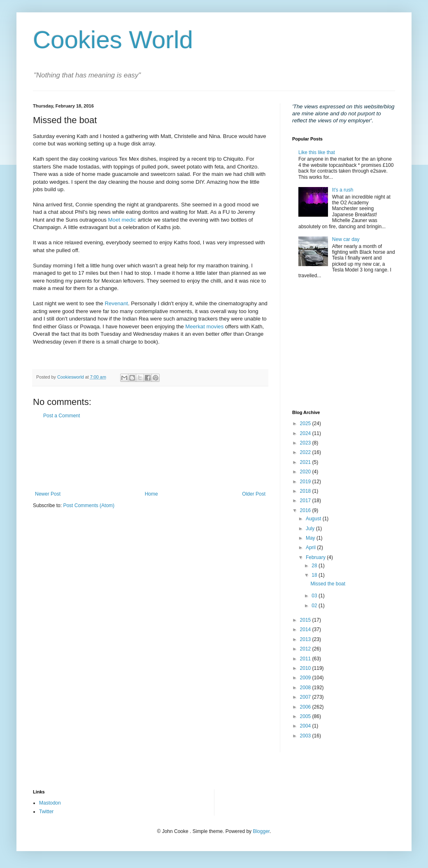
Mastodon (50, 803)
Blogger (261, 831)
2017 (306, 501)
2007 (306, 697)
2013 (306, 639)
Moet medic (122, 220)
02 (315, 606)
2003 (306, 736)
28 (315, 566)
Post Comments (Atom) (89, 505)
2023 (306, 443)
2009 (306, 678)
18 (315, 575)
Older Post (254, 494)
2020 (306, 472)
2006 (306, 707)
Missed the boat (328, 584)
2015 (306, 620)
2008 (306, 688)
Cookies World (113, 40)
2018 (306, 491)
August (314, 519)
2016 (306, 510)
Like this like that (317, 152)
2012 (306, 649)
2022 (306, 452)
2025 (306, 423)
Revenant (116, 303)
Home (151, 494)
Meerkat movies (204, 326)
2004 (306, 726)
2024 (306, 433)
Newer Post (48, 494)
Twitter (46, 812)
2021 (306, 462)
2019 (306, 482)
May (311, 538)
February (316, 557)
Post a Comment (62, 416)
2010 (306, 668)
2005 (306, 716)
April (311, 547)
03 (315, 596)
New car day (346, 239)
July (311, 529)
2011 (306, 659)
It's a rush (343, 190)
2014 (306, 629)
